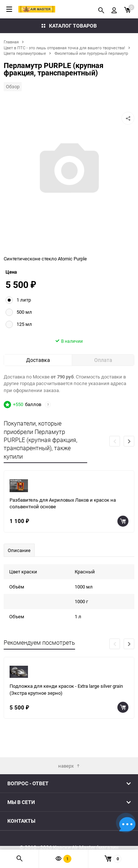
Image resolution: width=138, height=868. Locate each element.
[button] (129, 463)
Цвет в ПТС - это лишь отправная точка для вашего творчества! (64, 48)
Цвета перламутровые (25, 53)
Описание (19, 572)
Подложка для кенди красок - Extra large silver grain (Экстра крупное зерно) (66, 712)
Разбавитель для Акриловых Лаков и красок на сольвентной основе (63, 525)
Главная (11, 42)
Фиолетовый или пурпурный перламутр (91, 53)
